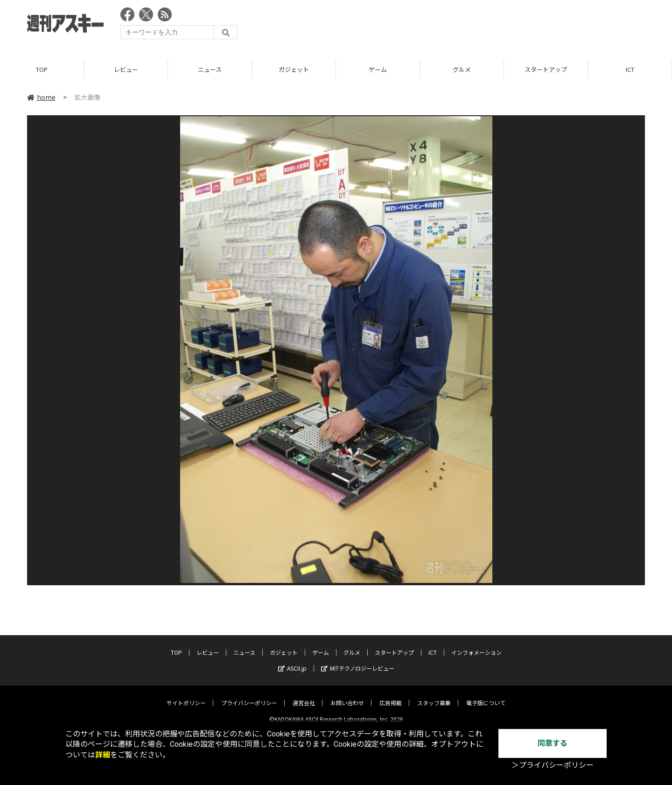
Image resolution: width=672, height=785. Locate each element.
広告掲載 (391, 695)
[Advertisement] (475, 26)
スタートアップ (546, 70)
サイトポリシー (186, 695)
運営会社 (304, 695)
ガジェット (294, 70)
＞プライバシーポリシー (553, 765)
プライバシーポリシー (249, 695)
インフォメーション (476, 645)
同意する (553, 743)
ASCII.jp (292, 661)
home (41, 98)
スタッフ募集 (434, 695)
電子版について (486, 695)
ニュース (210, 70)
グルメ (462, 70)
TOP (42, 70)
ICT (630, 70)
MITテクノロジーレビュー (358, 661)
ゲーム (378, 70)
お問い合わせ (347, 695)
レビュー (126, 70)
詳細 (103, 755)
